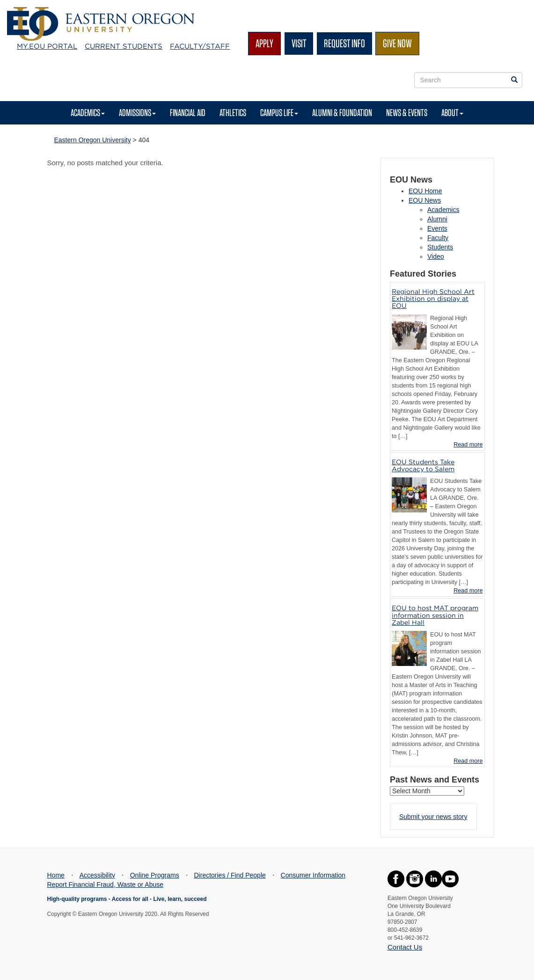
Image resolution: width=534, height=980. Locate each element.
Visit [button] (299, 43)
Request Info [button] (344, 43)
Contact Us (405, 947)
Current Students (124, 46)
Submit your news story (433, 817)
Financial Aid (188, 113)
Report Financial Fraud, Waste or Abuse (106, 885)
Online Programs (155, 875)
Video (436, 256)
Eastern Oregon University (93, 140)
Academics (88, 113)
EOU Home (425, 191)
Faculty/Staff (200, 46)
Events (437, 228)
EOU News (425, 200)
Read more (468, 445)
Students (440, 247)
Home (56, 875)
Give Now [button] (397, 43)
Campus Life (279, 113)
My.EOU (47, 46)
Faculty (438, 238)
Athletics (233, 113)
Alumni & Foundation (342, 113)
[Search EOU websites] (514, 80)
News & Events (407, 113)
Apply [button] (264, 43)
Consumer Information (313, 875)
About (452, 113)
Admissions (137, 113)
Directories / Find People (230, 875)
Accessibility (97, 875)
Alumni (437, 219)
